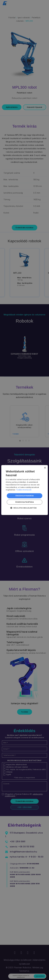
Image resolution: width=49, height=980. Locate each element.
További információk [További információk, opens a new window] (24, 490)
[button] (24, 508)
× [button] (45, 468)
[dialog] (24, 490)
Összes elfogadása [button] (25, 496)
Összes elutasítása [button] (24, 502)
